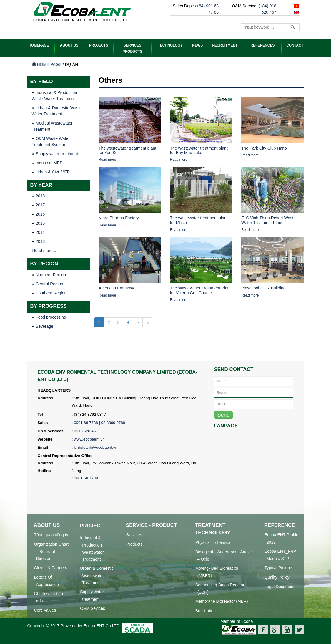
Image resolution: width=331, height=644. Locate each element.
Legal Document (280, 586)
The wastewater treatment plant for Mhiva (199, 220)
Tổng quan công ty (51, 534)
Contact (295, 45)
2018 (40, 196)
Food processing (51, 317)
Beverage (44, 326)
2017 (40, 205)
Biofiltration (206, 610)
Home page (47, 64)
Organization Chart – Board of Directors (51, 551)
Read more (107, 159)
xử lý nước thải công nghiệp (53, 640)
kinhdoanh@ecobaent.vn (96, 447)
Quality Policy (277, 577)
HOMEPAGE (39, 45)
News (197, 45)
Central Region (49, 284)
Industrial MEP (49, 163)
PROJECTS (99, 45)
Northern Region (51, 274)
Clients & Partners (51, 567)
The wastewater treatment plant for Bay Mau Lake (199, 150)
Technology (170, 45)
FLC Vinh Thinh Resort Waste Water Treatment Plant (268, 220)
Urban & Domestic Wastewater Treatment (97, 575)
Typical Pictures (279, 567)
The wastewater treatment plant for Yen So (127, 150)
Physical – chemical (213, 542)
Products (134, 544)
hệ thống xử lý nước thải (102, 640)
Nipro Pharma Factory (119, 218)
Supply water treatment (57, 153)
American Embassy (116, 288)
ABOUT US (69, 45)
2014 (40, 232)
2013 (40, 241)
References (262, 45)
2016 (40, 214)
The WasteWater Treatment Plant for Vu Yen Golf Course (201, 290)
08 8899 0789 (113, 422)
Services (134, 534)
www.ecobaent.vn (89, 439)
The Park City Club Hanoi (265, 148)
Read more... (44, 250)
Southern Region (51, 293)
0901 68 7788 (86, 422)
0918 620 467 (86, 431)
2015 (40, 223)
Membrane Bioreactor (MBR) (222, 601)
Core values (45, 610)
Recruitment (225, 45)
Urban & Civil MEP (53, 172)
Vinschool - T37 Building (263, 288)
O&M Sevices (93, 608)
